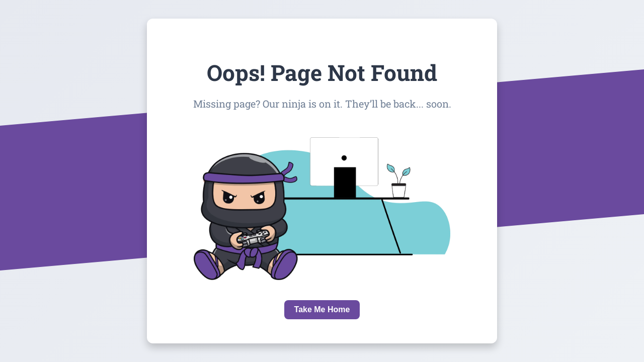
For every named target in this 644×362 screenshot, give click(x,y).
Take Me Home (322, 309)
